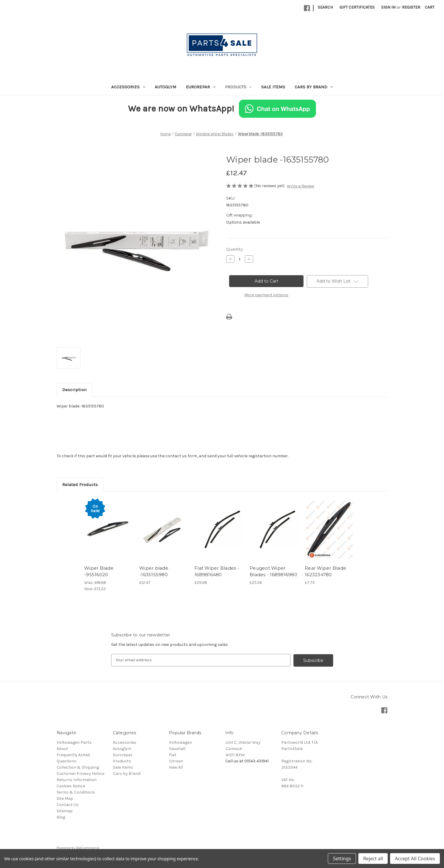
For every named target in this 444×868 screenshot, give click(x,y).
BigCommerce (88, 848)
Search (325, 7)
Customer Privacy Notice (80, 773)
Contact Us (68, 804)
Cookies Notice (71, 786)
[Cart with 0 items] (430, 7)
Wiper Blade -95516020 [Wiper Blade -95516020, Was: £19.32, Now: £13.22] (99, 571)
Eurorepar (201, 87)
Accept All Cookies (415, 859)
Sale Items (273, 87)
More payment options (266, 295)
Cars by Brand (314, 87)
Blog (61, 817)
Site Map (65, 798)
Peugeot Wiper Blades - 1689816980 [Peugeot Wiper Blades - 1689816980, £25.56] (273, 571)
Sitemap (65, 811)
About (62, 748)
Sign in (388, 7)
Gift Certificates (357, 7)
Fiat (173, 755)
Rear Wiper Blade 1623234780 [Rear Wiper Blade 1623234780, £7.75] (325, 571)
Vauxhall (177, 748)
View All (176, 767)
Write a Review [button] (301, 186)
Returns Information (77, 779)
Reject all (373, 859)
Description (74, 390)
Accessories (128, 87)
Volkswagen (181, 742)
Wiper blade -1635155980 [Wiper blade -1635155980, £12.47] (154, 571)
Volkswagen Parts (74, 742)
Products (238, 87)
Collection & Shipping (78, 767)
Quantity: (235, 249)
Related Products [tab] (80, 485)
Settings (342, 859)
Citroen (176, 761)
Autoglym (166, 87)
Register (411, 7)
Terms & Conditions (76, 792)
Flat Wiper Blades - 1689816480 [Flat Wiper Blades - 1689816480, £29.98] (217, 571)
